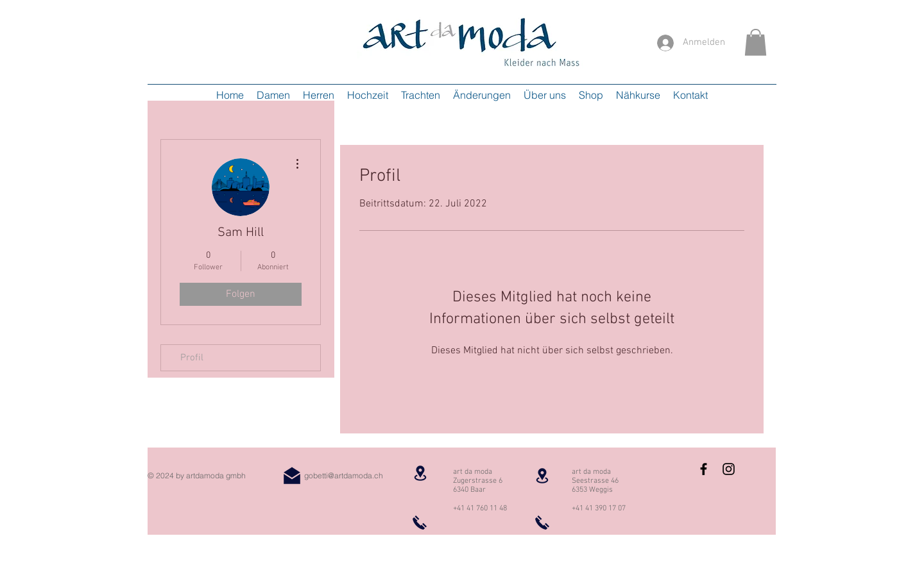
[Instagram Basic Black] (729, 469)
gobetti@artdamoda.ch (344, 475)
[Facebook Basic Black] (704, 469)
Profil (192, 358)
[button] (756, 42)
